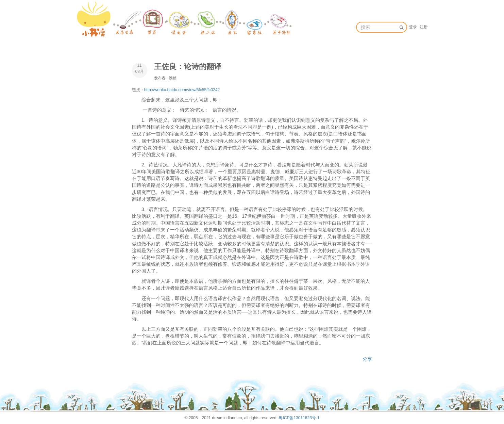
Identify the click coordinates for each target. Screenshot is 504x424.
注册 (424, 27)
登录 (413, 27)
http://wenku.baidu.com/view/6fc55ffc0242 (182, 90)
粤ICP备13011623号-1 (299, 418)
